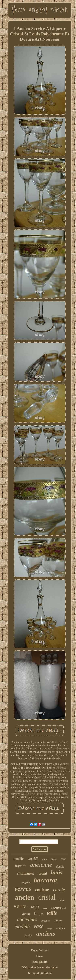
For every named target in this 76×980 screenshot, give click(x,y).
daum (26, 914)
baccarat (45, 880)
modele (22, 926)
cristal (47, 897)
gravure (45, 921)
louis (57, 872)
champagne (26, 873)
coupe (50, 928)
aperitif (33, 858)
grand (43, 874)
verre (20, 906)
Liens (40, 956)
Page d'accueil (40, 950)
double (60, 866)
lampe (39, 914)
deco (45, 908)
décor (58, 920)
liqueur (21, 866)
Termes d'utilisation (40, 973)
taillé (62, 900)
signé (45, 859)
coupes (61, 928)
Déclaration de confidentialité (40, 967)
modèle (19, 859)
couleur (42, 890)
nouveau (59, 907)
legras (26, 882)
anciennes (27, 919)
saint (35, 907)
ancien (25, 897)
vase (39, 926)
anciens (46, 934)
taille (52, 913)
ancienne (41, 865)
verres (23, 889)
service (28, 935)
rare (63, 859)
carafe (59, 890)
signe (54, 859)
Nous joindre (40, 962)
